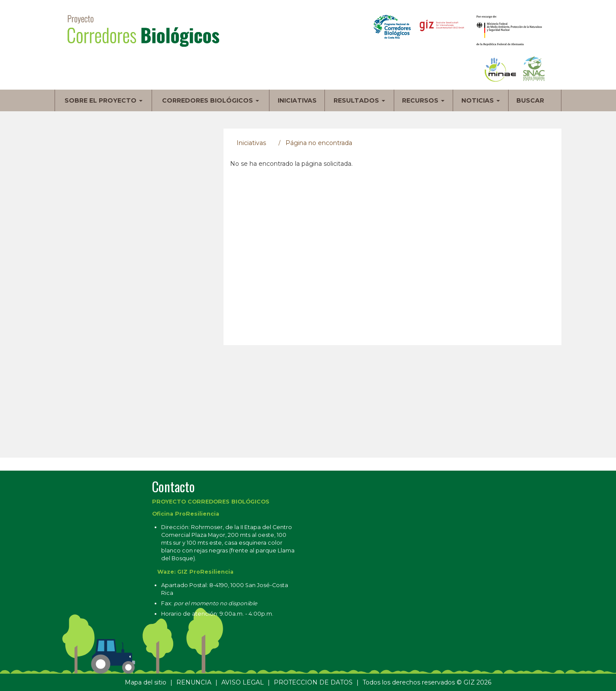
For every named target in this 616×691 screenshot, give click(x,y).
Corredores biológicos (211, 100)
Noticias (481, 100)
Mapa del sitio (146, 682)
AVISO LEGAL (243, 682)
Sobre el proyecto (104, 100)
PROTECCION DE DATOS (313, 682)
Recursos (423, 100)
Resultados (359, 100)
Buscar (530, 100)
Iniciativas (297, 100)
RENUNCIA (194, 682)
